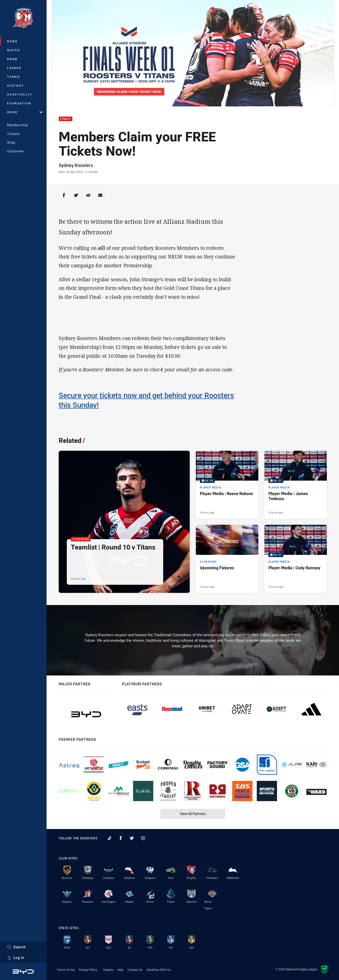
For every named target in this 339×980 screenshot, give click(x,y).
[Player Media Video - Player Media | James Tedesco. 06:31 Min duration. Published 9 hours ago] (296, 485)
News (12, 41)
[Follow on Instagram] (143, 838)
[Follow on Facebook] (121, 838)
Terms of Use (66, 970)
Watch (14, 50)
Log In (16, 958)
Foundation (19, 103)
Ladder (14, 68)
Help (120, 970)
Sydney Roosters (76, 165)
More (25, 112)
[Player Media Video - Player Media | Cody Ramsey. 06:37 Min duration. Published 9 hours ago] (296, 559)
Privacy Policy (88, 970)
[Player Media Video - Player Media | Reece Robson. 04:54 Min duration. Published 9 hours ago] (227, 485)
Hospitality (20, 94)
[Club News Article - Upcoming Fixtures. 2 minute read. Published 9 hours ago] (227, 559)
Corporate (15, 151)
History (15, 86)
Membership (17, 125)
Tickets (13, 134)
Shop (11, 142)
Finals (66, 119)
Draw (12, 59)
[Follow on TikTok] (110, 838)
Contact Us (135, 970)
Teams (14, 77)
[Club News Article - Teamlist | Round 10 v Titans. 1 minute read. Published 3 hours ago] (124, 522)
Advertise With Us (158, 970)
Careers (108, 970)
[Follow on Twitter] (132, 838)
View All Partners (193, 814)
